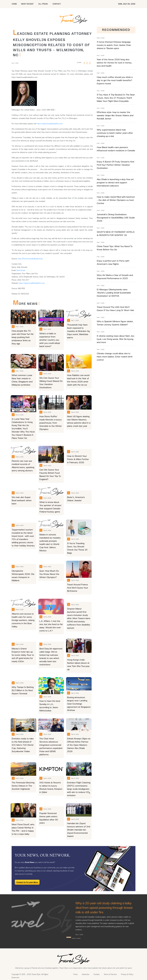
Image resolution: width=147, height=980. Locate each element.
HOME (14, 4)
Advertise (86, 974)
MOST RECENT (27, 4)
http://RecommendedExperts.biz (30, 258)
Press (75, 974)
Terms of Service (110, 974)
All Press (43, 4)
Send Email (21, 270)
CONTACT (57, 4)
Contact (97, 974)
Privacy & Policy (127, 974)
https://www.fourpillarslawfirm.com (50, 123)
